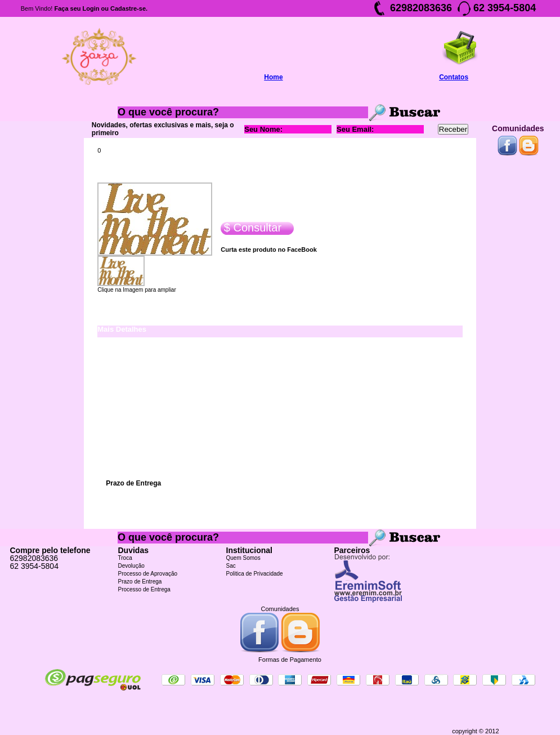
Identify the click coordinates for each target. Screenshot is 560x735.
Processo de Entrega (144, 589)
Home (273, 77)
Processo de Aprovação (148, 574)
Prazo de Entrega (140, 582)
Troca (125, 558)
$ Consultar (251, 228)
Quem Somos (243, 558)
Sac (231, 566)
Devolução (131, 566)
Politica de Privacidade (255, 574)
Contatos (454, 77)
